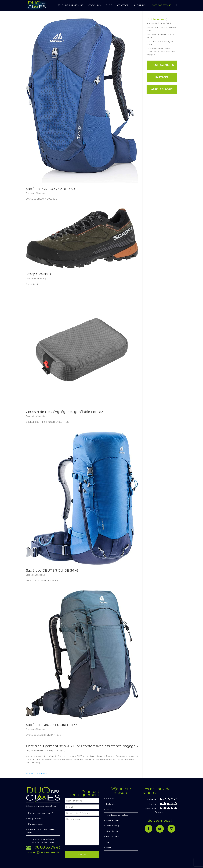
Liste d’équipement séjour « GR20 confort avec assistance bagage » (82, 746)
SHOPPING (140, 6)
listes (33, 750)
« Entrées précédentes (36, 773)
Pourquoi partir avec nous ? (41, 813)
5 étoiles (110, 799)
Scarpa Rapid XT (40, 274)
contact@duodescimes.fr (43, 852)
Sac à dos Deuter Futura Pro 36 (52, 725)
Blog (28, 750)
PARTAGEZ (162, 77)
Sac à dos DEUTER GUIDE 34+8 (52, 570)
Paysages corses (36, 824)
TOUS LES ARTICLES (162, 65)
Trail (108, 842)
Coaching (95, 6)
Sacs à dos (31, 193)
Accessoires (31, 416)
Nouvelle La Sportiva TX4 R (159, 23)
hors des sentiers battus (117, 815)
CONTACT (123, 6)
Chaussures (31, 278)
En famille (111, 804)
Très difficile (150, 808)
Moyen (153, 804)
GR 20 (109, 810)
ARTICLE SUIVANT (162, 89)
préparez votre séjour (46, 750)
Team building (113, 826)
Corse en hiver (113, 820)
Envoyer (82, 855)
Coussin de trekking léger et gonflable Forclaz (64, 412)
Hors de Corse (113, 837)
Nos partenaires (35, 819)
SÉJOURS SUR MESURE (71, 6)
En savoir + (160, 812)
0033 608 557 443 (161, 5)
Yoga (108, 848)
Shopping (41, 193)
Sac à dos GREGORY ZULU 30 (50, 189)
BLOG (109, 6)
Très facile (151, 799)
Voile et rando (112, 831)
